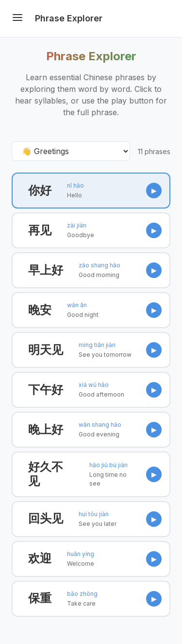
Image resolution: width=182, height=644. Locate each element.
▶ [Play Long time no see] (154, 474)
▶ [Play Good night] (154, 310)
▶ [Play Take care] (154, 599)
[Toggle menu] (17, 18)
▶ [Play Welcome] (154, 559)
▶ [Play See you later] (154, 519)
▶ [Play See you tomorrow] (154, 350)
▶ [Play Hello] (154, 190)
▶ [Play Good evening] (154, 429)
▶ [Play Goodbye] (154, 230)
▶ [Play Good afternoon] (154, 390)
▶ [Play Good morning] (154, 270)
